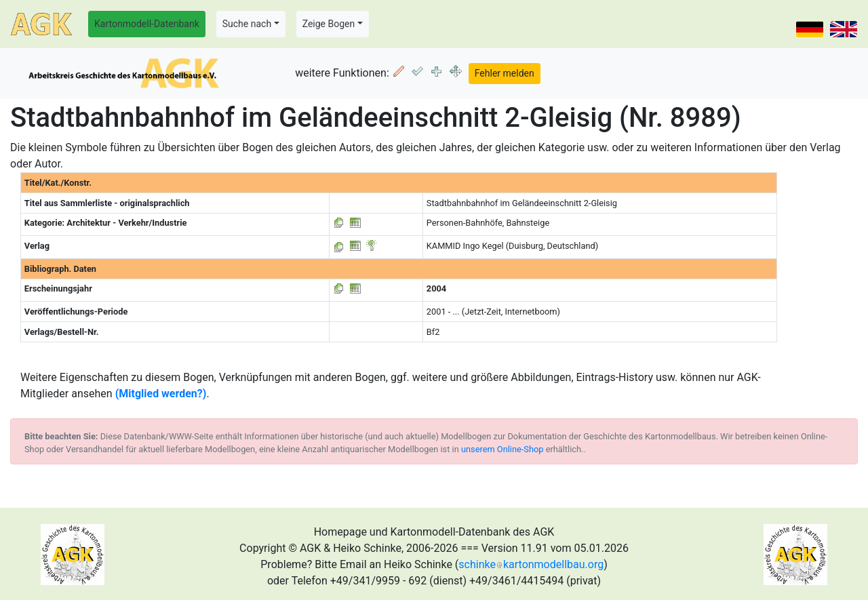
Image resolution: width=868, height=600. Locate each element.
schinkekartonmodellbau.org (531, 564)
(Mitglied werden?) (161, 394)
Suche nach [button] (247, 24)
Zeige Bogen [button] (329, 24)
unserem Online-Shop (502, 449)
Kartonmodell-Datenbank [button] (147, 24)
